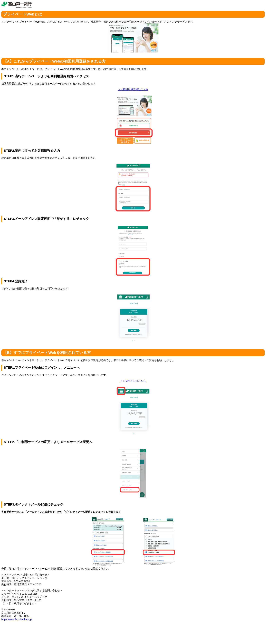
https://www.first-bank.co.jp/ (17, 619)
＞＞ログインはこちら (133, 381)
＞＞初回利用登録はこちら (133, 89)
